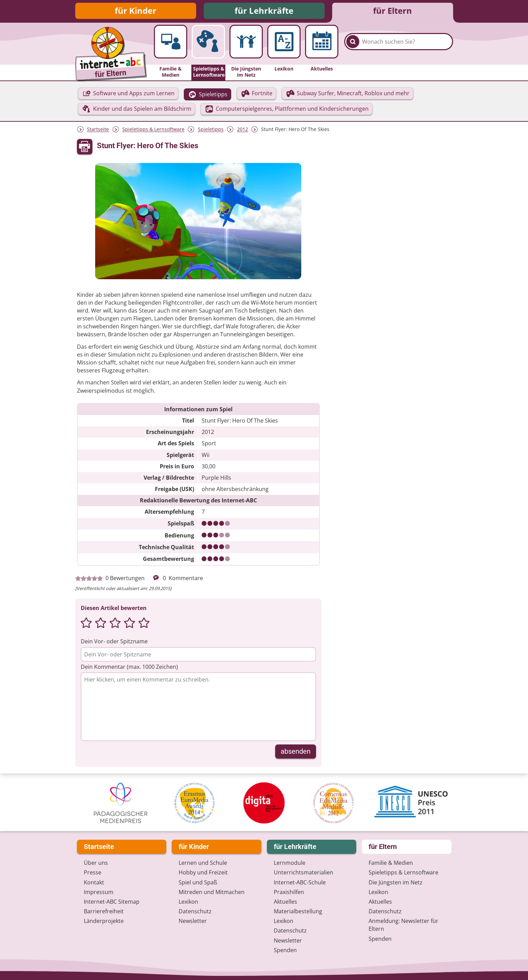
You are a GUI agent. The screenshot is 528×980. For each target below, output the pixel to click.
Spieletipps (211, 130)
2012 (243, 130)
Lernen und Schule (203, 863)
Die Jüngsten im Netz (396, 882)
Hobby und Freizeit (203, 873)
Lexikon (188, 902)
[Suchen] (353, 45)
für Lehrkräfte (264, 11)
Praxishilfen (289, 892)
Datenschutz (195, 911)
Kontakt (94, 882)
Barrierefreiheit (104, 911)
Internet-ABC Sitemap (112, 902)
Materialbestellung (298, 911)
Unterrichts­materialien (304, 873)
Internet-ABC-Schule (300, 882)
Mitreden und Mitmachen (212, 892)
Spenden (285, 950)
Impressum (99, 892)
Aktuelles (285, 902)
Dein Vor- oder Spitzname (114, 642)
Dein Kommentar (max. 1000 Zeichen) (129, 668)
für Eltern (392, 11)
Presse (93, 873)
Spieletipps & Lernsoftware (153, 130)
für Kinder (136, 11)
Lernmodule (290, 863)
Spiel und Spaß (198, 882)
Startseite (98, 130)
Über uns (96, 863)
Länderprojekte (104, 921)
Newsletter (193, 921)
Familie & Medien (391, 863)
